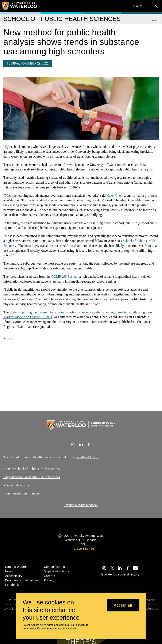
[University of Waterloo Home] (20, 6)
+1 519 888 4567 (84, 549)
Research (9, 338)
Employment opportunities (21, 493)
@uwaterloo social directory (120, 574)
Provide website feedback (81, 505)
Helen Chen (114, 196)
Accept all (123, 605)
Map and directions (16, 485)
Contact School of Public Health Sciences (32, 469)
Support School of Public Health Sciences (32, 477)
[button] (141, 6)
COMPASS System (64, 277)
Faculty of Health (87, 457)
